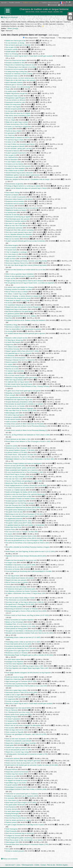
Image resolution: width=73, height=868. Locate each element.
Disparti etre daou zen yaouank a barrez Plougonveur (23, 307)
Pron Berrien (10, 206)
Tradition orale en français (50, 3)
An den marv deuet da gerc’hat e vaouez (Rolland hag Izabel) (26, 265)
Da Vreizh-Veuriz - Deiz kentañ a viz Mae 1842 (21, 455)
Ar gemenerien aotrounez (14, 228)
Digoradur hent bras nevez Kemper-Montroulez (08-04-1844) (26, 556)
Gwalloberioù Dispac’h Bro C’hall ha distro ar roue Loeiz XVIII (26, 686)
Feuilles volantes (15, 3)
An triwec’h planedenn (13, 719)
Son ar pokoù (10, 728)
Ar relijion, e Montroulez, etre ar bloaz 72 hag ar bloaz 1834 (25, 593)
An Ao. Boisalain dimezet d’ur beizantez (19, 234)
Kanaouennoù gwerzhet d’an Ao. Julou (19, 521)
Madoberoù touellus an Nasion (16, 210)
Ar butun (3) (10, 118)
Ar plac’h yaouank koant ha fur (16, 153)
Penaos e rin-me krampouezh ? (16, 358)
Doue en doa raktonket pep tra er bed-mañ (20, 276)
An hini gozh (10, 111)
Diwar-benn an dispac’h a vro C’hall (17, 300)
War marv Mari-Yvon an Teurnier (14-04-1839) (21, 411)
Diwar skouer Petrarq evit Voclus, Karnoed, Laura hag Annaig (26, 261)
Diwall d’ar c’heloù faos (13, 679)
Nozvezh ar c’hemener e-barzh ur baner (19, 74)
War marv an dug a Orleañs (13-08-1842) (19, 477)
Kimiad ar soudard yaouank (15, 851)
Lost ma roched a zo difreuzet (16, 100)
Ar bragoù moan (11, 563)
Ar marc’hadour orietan (13, 162)
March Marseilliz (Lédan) (14, 607)
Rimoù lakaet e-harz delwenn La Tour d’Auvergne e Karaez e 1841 (28, 441)
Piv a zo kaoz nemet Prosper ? (16, 375)
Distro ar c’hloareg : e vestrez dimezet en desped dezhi (24, 296)
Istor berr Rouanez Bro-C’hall (15, 505)
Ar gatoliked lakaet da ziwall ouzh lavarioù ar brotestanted (25, 525)
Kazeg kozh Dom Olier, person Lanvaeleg (20, 230)
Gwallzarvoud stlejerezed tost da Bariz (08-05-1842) (23, 507)
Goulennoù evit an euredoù (15, 69)
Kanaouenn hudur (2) (13, 96)
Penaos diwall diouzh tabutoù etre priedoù (20, 578)
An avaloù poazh (11, 91)
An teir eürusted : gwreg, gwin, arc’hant (19, 148)
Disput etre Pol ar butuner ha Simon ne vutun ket (22, 208)
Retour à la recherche (9, 17)
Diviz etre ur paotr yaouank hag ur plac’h (19, 232)
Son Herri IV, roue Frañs (14, 223)
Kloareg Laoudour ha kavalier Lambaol (19, 289)
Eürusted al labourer (12, 151)
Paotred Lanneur (11, 822)
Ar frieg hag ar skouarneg (14, 340)
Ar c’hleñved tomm (12, 157)
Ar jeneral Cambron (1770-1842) (16, 452)
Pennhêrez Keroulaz (13, 349)
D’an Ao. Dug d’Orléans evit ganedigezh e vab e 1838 (24, 481)
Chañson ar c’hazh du (13, 778)
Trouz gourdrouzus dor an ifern (16, 397)
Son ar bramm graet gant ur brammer (18, 45)
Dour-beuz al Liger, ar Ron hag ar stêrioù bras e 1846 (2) (25, 602)
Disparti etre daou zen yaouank (16, 580)
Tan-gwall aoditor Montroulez (15, 805)
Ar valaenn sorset (11, 347)
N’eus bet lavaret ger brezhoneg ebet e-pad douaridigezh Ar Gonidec (29, 571)
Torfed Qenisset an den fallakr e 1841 (18, 439)
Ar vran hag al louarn (13, 576)
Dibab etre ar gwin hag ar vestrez (17, 122)
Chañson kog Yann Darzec (15, 774)
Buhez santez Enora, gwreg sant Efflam (19, 714)
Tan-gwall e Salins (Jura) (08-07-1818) (18, 523)
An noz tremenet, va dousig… (16, 43)
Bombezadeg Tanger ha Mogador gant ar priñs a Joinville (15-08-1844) (29, 655)
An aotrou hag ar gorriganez (15, 415)
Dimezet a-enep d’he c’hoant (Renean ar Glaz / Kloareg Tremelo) (27, 386)
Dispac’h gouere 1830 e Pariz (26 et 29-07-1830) (22, 351)
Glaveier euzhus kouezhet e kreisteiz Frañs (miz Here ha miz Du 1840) (29, 633)
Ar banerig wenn (11, 212)
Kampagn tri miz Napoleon (15, 662)
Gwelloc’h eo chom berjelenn (15, 168)
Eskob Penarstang (12, 366)
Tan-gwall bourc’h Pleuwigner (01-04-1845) (20, 604)
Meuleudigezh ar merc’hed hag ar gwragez (20, 503)
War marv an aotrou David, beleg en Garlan (20, 598)
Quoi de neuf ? (10, 865)
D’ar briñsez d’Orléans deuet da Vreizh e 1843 (21, 536)
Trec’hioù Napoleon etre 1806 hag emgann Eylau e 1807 (25, 666)
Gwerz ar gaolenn (12, 362)
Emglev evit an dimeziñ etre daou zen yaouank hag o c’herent (26, 188)
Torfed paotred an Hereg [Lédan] (17, 629)
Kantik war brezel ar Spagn (15, 677)
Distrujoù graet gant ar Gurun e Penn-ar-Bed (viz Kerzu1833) (26, 611)
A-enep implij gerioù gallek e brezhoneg (19, 838)
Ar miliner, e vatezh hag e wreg (16, 294)
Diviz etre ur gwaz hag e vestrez (16, 690)
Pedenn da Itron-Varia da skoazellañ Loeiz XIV (21, 763)
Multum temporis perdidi (14, 109)
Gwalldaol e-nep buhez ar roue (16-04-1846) (20, 565)
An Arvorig (9, 331)
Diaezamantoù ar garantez (15, 184)
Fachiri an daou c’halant (14, 131)
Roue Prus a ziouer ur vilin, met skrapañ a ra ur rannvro (24, 840)
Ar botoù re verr (11, 142)
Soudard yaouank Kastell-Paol (16, 501)
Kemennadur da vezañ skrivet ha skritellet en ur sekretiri (24, 404)
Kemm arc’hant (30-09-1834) (15, 466)
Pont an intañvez (11, 248)
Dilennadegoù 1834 (12, 413)
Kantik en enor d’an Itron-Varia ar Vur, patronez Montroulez (25, 494)
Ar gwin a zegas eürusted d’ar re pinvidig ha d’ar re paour (25, 825)
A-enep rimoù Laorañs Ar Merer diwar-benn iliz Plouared (24, 424)
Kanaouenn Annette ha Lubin (15, 102)
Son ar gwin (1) (11, 155)
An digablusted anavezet (14, 519)
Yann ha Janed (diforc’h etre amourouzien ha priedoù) (24, 329)
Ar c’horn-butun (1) (12, 254)
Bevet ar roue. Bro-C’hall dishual (16, 226)
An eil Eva (9, 303)
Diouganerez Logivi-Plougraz (15, 98)
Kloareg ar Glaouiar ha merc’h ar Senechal (20, 360)
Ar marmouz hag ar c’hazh (14, 140)
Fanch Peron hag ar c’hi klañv (16, 474)
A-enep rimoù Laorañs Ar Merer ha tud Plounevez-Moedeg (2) (26, 430)
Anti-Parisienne (11, 807)
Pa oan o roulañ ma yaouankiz (16, 197)
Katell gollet (10, 745)
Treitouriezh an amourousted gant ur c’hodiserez (22, 794)
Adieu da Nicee (11, 259)
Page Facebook (70, 18)
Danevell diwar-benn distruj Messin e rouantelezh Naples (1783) (27, 844)
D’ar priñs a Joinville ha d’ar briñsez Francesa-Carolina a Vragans (28, 547)
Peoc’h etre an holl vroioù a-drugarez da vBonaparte (23, 725)
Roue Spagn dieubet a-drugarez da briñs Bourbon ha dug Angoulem (28, 673)
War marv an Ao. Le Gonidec (15, 406)
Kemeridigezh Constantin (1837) (16, 787)
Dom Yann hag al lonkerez (14, 380)
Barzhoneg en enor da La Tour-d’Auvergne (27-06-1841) (24, 514)
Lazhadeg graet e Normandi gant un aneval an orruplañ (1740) (27, 754)
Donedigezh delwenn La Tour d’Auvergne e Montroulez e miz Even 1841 (30, 459)
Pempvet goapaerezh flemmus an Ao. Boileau (21, 316)
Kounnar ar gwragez (12, 701)
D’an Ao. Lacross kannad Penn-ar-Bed (19, 496)
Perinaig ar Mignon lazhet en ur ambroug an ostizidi (23, 186)
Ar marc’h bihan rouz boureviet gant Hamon (20, 144)
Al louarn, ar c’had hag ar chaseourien (18, 126)
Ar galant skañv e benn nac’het (16, 256)
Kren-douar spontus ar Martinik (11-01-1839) (21, 626)
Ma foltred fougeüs (12, 245)
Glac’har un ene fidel (13, 215)
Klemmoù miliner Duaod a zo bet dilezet (19, 199)
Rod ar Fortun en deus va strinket (17, 292)
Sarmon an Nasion (12, 195)
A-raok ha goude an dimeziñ (15, 146)
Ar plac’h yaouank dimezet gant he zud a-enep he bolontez (25, 241)
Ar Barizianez (10, 355)
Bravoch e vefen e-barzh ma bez (17, 338)
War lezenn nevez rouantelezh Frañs (18, 116)
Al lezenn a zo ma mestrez (15, 164)
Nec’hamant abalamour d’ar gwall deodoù (20, 311)
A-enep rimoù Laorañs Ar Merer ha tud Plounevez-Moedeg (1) (26, 426)
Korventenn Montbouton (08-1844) (17, 646)
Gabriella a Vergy (11, 325)
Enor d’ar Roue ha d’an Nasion (16, 60)
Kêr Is (8, 849)
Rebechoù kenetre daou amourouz (17, 237)
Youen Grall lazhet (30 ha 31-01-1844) (18, 644)
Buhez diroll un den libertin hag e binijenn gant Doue (23, 761)
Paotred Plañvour (11, 769)
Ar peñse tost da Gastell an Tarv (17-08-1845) (21, 648)
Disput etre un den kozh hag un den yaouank (21, 80)
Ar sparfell (9, 129)
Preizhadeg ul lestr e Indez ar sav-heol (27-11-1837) (23, 637)
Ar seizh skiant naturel (13, 659)
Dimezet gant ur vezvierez (14, 85)
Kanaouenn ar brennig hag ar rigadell (18, 217)
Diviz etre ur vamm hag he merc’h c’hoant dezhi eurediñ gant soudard (29, 56)
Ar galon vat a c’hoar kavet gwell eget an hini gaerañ (23, 391)
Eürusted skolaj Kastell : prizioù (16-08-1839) (21, 468)
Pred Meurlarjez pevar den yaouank (18, 219)
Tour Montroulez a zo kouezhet (16, 600)
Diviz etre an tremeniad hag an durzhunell (20, 833)
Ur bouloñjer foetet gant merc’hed (17, 697)
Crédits (37, 865)
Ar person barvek (11, 723)
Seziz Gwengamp (12, 829)
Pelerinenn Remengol (13, 816)
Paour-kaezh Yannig (12, 192)
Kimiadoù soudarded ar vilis (15, 63)
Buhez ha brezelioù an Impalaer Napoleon (20, 620)
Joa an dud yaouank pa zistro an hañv (18, 750)
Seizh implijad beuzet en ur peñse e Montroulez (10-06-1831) (26, 485)
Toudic (8, 89)
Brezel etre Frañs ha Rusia (15, 483)
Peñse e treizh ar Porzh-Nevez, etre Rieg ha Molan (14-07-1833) (27, 615)
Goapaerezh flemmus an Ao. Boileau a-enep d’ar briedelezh (26, 320)
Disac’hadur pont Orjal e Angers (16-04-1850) (21, 803)
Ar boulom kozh (11, 250)
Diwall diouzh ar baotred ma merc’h (17, 137)
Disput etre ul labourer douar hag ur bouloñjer (21, 743)
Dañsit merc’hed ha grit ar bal (16, 41)
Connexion (53, 5)
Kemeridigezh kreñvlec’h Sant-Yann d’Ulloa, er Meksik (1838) (26, 789)
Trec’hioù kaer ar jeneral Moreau (17, 684)
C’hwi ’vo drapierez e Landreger (16, 252)
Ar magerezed (10, 699)
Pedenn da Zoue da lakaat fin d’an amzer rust (21, 560)
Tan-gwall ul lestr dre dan (14, 512)
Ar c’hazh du (10, 135)
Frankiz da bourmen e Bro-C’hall (16, 124)
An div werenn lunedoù (13, 419)
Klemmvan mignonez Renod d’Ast (17, 263)
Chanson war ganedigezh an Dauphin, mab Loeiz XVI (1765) (26, 734)
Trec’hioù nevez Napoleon (14, 664)
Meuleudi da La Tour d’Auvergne (16, 448)
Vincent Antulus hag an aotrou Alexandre (19, 173)
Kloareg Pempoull (12, 717)
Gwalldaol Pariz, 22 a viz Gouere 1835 (19, 624)
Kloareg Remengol (12, 813)
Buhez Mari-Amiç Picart (14, 527)
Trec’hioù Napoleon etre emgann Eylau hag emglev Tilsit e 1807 (27, 668)
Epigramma (10, 345)
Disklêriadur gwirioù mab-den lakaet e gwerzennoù (23, 175)
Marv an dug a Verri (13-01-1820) (17, 730)
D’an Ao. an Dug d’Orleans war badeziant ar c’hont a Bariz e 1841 (28, 435)
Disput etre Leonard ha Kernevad (17, 772)
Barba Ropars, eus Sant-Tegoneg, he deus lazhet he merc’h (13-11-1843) (30, 551)
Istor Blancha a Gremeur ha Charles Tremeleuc (21, 591)
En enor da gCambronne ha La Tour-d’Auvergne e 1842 (24, 472)
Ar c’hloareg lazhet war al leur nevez (18, 712)
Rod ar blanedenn (12, 160)
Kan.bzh (4, 3)
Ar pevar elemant (11, 809)
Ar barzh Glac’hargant (13, 342)
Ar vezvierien (10, 798)
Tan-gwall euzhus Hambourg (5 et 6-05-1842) (21, 510)
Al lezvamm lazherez (13, 758)
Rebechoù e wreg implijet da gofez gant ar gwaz (22, 378)
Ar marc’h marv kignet (13, 107)
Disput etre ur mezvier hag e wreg (17, 752)
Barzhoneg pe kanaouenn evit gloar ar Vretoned (22, 609)
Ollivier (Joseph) (13, 28)
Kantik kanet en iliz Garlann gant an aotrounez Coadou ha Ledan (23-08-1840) (32, 765)
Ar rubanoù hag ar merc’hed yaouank (18, 166)
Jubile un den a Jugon (13, 695)
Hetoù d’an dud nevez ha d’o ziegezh (18, 113)
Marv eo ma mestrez (13, 239)
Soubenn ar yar (11, 776)
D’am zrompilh (10, 395)
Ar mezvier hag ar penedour (15, 371)
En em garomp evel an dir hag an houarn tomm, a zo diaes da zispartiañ (30, 283)
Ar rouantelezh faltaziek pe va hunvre (18, 305)
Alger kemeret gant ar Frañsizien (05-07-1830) (21, 681)
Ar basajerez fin (11, 721)
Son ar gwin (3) (11, 47)
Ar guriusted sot (11, 133)
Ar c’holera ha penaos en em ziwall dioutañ (20, 488)
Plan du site (51, 865)
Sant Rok (9, 318)
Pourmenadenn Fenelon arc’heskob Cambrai (21, 499)
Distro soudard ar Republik (15, 732)
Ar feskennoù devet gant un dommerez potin (20, 589)
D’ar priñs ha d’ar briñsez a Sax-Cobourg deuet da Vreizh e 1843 (27, 543)
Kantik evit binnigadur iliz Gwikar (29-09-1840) (21, 492)
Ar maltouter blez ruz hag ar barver (17, 382)
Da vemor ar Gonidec (13, 569)
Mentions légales (62, 865)
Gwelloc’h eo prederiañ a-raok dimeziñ (19, 741)
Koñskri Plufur (10, 529)
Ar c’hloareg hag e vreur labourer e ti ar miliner (21, 67)
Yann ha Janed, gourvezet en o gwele (18, 820)
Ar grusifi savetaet (12, 785)
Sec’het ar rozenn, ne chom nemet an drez (20, 78)
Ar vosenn (9, 364)
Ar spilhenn (9, 373)
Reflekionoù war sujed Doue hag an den (19, 400)
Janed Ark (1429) (11, 446)
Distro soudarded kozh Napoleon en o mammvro (22, 470)
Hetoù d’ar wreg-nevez (13, 104)
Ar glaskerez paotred (13, 314)
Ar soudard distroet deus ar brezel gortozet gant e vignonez (25, 333)
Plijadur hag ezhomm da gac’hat (16, 93)
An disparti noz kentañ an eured (16, 780)
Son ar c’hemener (12, 710)
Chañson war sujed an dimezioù (16, 748)
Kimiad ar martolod (12, 417)
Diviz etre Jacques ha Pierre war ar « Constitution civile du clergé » (28, 179)
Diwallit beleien (11, 52)
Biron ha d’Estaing (12, 54)
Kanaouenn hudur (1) (13, 76)
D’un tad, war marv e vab (14, 479)
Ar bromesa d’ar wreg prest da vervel (18, 298)
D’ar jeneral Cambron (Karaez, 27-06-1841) (20, 450)
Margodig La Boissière (13, 393)
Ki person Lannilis (12, 49)
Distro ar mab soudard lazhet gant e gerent (20, 516)
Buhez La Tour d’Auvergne (14, 622)
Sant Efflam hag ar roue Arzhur (16, 783)
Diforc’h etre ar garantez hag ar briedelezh (20, 274)
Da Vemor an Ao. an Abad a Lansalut (18, 567)
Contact (43, 865)
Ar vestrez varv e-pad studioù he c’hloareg (20, 287)
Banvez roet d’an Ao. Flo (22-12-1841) (18, 457)
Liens (18, 865)
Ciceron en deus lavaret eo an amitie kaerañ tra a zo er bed (25, 270)
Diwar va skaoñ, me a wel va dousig (18, 87)
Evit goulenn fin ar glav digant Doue (18, 651)
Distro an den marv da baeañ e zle (17, 739)
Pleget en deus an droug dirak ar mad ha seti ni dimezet (24, 281)
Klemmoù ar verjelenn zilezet (15, 327)
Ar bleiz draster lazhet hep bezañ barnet (19, 384)
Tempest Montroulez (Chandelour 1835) (19, 402)
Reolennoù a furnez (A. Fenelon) (17, 653)
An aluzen (9, 534)
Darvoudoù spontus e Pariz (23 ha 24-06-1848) (21, 692)
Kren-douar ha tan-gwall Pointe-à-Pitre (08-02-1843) (23, 538)
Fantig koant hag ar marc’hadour (17, 309)
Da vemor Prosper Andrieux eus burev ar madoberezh (24, 463)
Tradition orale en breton (31, 3)
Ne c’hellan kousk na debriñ (15, 171)
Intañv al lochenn (11, 422)
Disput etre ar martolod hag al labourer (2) (20, 65)
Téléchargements (27, 865)
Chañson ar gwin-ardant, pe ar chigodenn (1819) (22, 796)
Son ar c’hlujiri (10, 120)
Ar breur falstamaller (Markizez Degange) (19, 408)
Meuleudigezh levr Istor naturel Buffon (18, 708)
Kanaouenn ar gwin (12, 177)
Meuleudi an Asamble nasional (16, 221)
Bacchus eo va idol (12, 369)
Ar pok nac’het (10, 278)
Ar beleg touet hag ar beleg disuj (16, 71)
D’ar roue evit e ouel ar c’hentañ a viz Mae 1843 (22, 532)
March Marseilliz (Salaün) (14, 82)
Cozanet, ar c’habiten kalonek (16, 490)
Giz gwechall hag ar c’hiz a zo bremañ (18, 353)
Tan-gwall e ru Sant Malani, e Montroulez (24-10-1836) (24, 631)
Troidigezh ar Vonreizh (13, 836)
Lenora (8, 584)
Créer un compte (65, 5)
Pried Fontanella (11, 831)
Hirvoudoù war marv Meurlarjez (16, 587)
